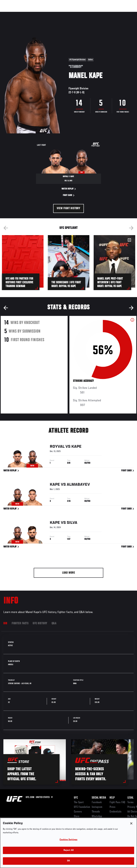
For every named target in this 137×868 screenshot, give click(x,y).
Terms (130, 802)
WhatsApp (97, 816)
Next (131, 228)
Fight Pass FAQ (117, 802)
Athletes (41, 14)
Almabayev (78, 485)
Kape (76, 447)
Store (77, 816)
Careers (78, 812)
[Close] (131, 823)
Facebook (97, 802)
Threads (96, 812)
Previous (6, 228)
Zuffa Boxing (99, 15)
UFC (76, 798)
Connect (70, 14)
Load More (69, 573)
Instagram (97, 807)
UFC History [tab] (40, 624)
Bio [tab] (5, 624)
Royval (57, 447)
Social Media (99, 798)
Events (10, 14)
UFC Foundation (82, 807)
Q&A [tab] (54, 624)
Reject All (68, 850)
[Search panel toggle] (125, 14)
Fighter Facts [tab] (20, 624)
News (55, 14)
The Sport (79, 802)
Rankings (25, 14)
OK (68, 861)
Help (112, 798)
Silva (72, 523)
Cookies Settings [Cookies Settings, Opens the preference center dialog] (68, 840)
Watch (85, 14)
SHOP (116, 14)
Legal (130, 798)
